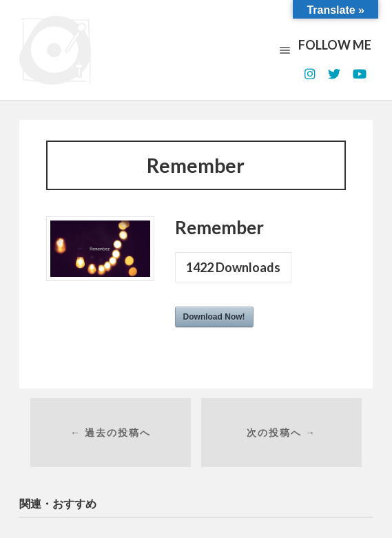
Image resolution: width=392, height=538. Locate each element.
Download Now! (214, 317)
